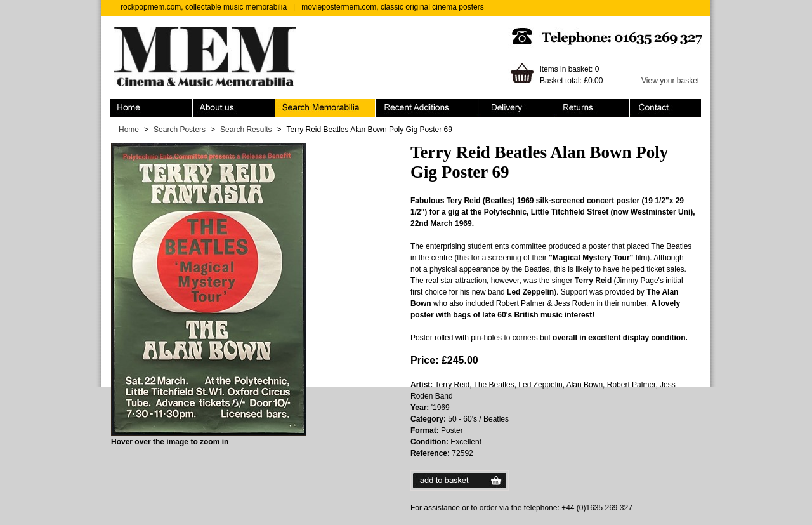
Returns (592, 108)
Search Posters (180, 130)
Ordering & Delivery (517, 108)
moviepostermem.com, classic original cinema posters (392, 7)
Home (152, 108)
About (234, 108)
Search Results (246, 130)
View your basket (670, 81)
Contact (665, 108)
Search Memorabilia (325, 108)
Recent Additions (428, 108)
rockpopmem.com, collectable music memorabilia (204, 7)
